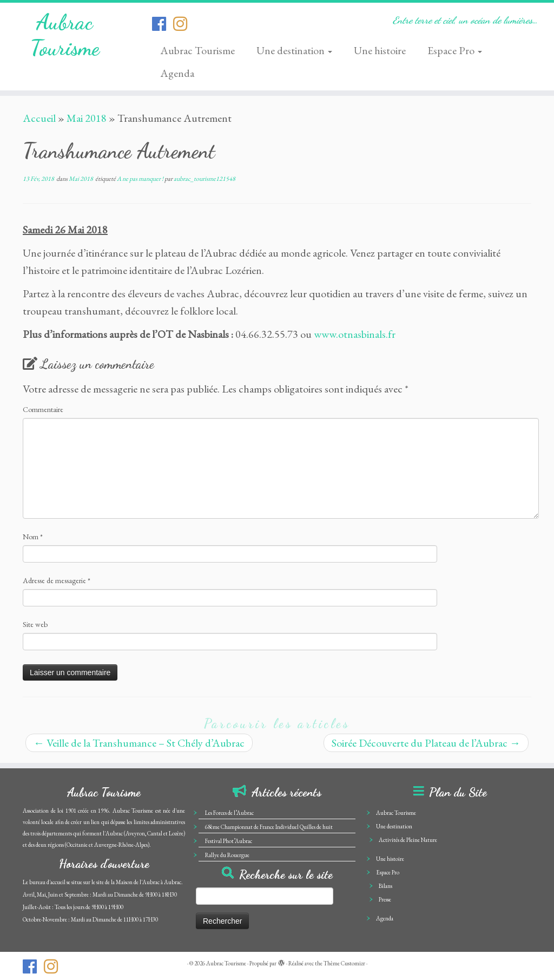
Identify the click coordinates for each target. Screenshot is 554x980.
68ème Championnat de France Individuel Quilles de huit (269, 827)
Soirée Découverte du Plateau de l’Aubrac (426, 743)
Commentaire (43, 409)
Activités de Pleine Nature (408, 840)
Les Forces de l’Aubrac (229, 813)
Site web (35, 624)
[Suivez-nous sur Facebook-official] (163, 24)
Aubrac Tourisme (65, 35)
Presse (385, 899)
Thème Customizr (344, 963)
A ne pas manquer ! (141, 179)
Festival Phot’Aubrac (229, 841)
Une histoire (380, 50)
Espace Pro (455, 50)
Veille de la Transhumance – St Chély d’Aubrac (139, 743)
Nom (33, 537)
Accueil (39, 118)
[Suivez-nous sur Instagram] (184, 24)
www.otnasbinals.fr (355, 334)
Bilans (385, 886)
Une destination (294, 50)
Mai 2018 (87, 118)
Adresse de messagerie (57, 580)
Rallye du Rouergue (227, 855)
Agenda (177, 73)
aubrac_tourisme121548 (205, 179)
